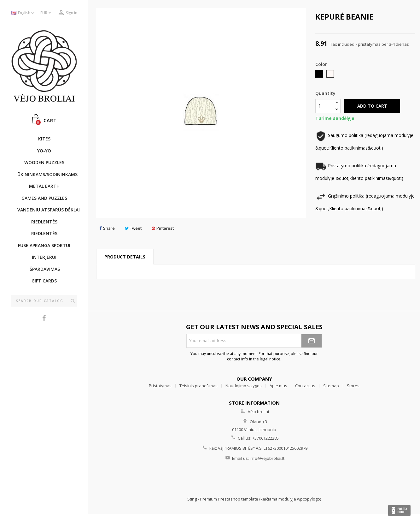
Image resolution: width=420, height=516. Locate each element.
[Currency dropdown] (47, 13)
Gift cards (44, 281)
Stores (353, 386)
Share (107, 228)
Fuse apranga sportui (44, 245)
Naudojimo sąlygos (244, 386)
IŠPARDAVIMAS (44, 269)
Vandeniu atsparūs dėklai (47, 210)
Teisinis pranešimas (198, 386)
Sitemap (331, 386)
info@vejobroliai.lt (267, 458)
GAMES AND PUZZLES (44, 198)
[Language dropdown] (23, 13)
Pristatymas (160, 386)
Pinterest (163, 228)
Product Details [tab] (125, 257)
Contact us (305, 386)
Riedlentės (44, 222)
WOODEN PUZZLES (44, 162)
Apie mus (278, 386)
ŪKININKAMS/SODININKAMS (47, 174)
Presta (399, 510)
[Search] (44, 301)
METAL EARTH (44, 186)
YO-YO (44, 151)
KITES (44, 139)
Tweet (133, 228)
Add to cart (372, 106)
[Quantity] (324, 106)
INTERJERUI (44, 257)
